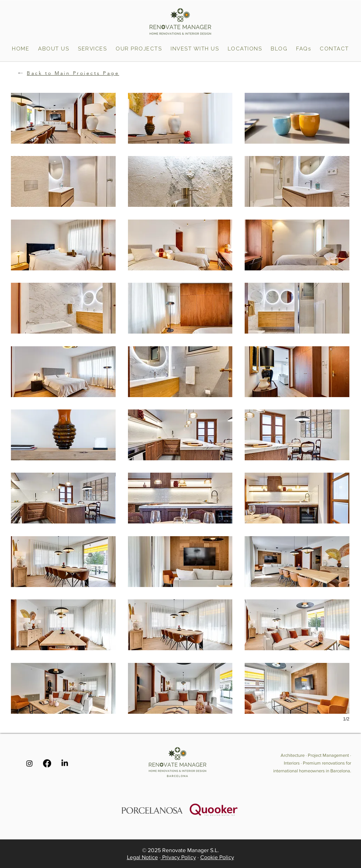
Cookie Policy (217, 857)
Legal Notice (142, 857)
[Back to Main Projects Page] (66, 73)
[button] (245, 49)
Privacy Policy (178, 857)
